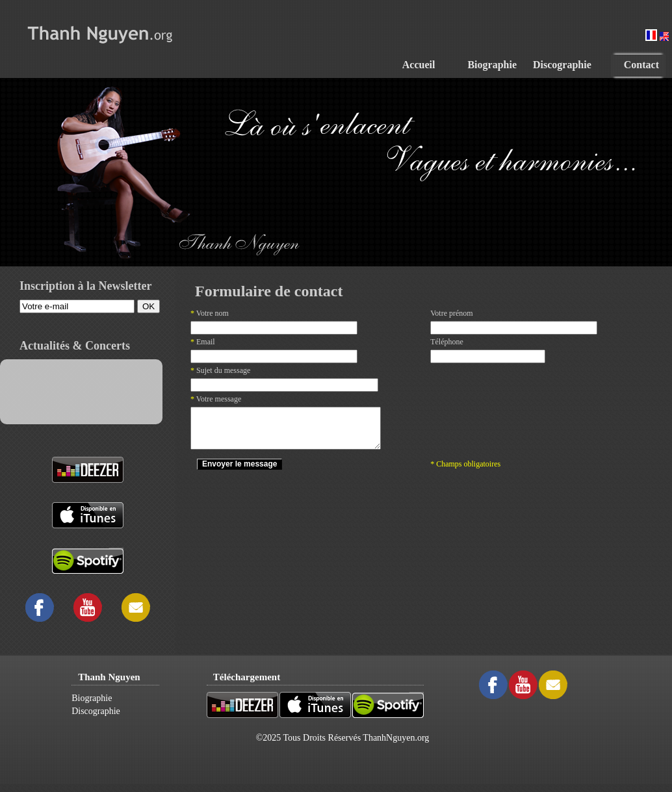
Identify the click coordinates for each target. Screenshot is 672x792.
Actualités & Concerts (75, 346)
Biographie (92, 698)
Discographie (96, 711)
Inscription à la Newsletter (85, 286)
